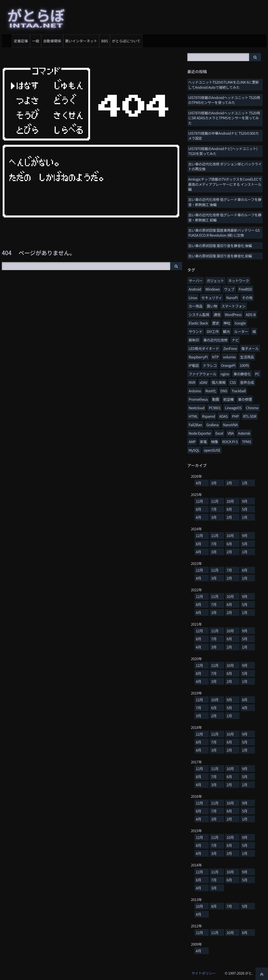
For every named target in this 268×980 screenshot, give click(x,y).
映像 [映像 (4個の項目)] (215, 442)
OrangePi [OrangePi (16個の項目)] (228, 365)
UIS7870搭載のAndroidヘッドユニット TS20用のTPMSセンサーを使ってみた (224, 100)
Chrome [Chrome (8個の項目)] (252, 408)
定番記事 (21, 41)
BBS (105, 41)
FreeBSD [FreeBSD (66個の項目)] (245, 289)
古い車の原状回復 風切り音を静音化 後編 (220, 246)
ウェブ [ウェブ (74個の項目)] (229, 289)
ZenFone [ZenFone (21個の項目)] (230, 348)
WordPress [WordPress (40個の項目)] (233, 314)
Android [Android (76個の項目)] (195, 289)
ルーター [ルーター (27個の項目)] (241, 331)
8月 (198, 509)
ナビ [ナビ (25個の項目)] (235, 340)
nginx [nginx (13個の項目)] (225, 374)
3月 (214, 483)
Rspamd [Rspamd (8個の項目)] (208, 416)
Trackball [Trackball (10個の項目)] (239, 391)
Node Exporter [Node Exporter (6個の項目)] (200, 433)
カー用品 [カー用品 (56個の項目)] (196, 306)
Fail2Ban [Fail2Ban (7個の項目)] (195, 425)
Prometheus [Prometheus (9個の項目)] (198, 399)
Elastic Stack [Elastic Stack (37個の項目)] (198, 323)
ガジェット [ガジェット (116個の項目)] (215, 281)
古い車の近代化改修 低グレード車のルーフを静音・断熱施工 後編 (225, 202)
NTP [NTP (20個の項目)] (215, 357)
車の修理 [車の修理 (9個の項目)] (245, 399)
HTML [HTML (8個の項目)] (193, 416)
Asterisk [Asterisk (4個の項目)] (244, 433)
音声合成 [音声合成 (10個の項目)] (247, 382)
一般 (36, 41)
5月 (245, 509)
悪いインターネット (81, 41)
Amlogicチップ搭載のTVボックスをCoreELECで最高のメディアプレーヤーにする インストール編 (225, 184)
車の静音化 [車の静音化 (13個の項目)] (242, 374)
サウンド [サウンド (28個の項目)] (196, 331)
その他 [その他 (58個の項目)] (247, 298)
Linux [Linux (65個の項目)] (193, 298)
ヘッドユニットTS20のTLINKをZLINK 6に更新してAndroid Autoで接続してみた (224, 85)
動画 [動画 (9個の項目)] (215, 399)
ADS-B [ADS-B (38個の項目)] (251, 314)
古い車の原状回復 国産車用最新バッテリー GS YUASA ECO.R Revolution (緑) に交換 (224, 233)
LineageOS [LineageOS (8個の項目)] (233, 408)
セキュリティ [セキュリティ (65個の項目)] (212, 298)
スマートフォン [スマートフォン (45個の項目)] (233, 306)
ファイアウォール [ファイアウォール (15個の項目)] (202, 374)
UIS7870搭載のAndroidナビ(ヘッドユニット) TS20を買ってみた (223, 151)
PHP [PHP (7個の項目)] (235, 416)
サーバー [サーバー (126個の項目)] (196, 281)
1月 (245, 483)
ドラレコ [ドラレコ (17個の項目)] (210, 365)
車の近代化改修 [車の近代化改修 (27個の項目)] (215, 340)
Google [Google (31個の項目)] (240, 323)
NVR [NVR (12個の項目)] (192, 382)
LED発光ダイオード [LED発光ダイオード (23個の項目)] (204, 348)
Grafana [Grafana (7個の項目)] (213, 425)
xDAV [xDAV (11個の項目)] (203, 382)
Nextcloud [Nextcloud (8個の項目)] (197, 408)
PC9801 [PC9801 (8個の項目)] (215, 408)
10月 (230, 501)
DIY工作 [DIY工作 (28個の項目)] (213, 331)
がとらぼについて (126, 41)
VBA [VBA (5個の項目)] (231, 433)
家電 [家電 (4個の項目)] (203, 442)
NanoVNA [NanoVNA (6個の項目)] (230, 425)
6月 (229, 509)
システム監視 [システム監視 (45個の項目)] (199, 314)
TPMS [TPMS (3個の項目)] (246, 442)
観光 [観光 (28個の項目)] (226, 331)
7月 (214, 509)
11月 (215, 501)
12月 (199, 501)
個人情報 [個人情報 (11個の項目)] (219, 382)
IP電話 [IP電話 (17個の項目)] (194, 365)
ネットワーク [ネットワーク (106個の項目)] (239, 281)
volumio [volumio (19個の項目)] (229, 357)
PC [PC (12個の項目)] (257, 374)
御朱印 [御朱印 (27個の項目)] (194, 340)
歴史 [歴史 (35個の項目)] (216, 323)
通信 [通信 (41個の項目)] (217, 314)
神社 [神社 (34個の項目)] (227, 323)
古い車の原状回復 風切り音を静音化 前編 (220, 256)
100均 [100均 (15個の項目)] (244, 365)
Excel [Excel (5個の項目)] (219, 433)
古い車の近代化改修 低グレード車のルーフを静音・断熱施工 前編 (225, 217)
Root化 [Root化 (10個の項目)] (211, 391)
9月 (245, 501)
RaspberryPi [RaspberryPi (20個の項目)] (198, 357)
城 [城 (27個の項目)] (254, 331)
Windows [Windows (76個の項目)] (213, 289)
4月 (198, 483)
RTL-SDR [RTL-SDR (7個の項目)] (250, 416)
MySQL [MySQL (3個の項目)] (194, 450)
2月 (229, 483)
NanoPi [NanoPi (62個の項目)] (232, 298)
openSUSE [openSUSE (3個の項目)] (212, 450)
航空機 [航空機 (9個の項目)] (229, 399)
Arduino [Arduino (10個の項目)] (195, 391)
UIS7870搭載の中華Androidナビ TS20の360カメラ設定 (223, 136)
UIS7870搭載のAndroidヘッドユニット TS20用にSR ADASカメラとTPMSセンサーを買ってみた (224, 118)
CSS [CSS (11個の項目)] (233, 382)
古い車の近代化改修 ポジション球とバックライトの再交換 (225, 166)
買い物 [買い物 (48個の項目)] (212, 306)
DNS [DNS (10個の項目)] (224, 391)
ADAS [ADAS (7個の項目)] (223, 416)
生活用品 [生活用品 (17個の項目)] (247, 357)
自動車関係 (52, 41)
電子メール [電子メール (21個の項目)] (250, 348)
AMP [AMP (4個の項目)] (192, 442)
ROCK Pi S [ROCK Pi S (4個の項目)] (230, 442)
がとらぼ (36, 17)
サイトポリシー (204, 973)
